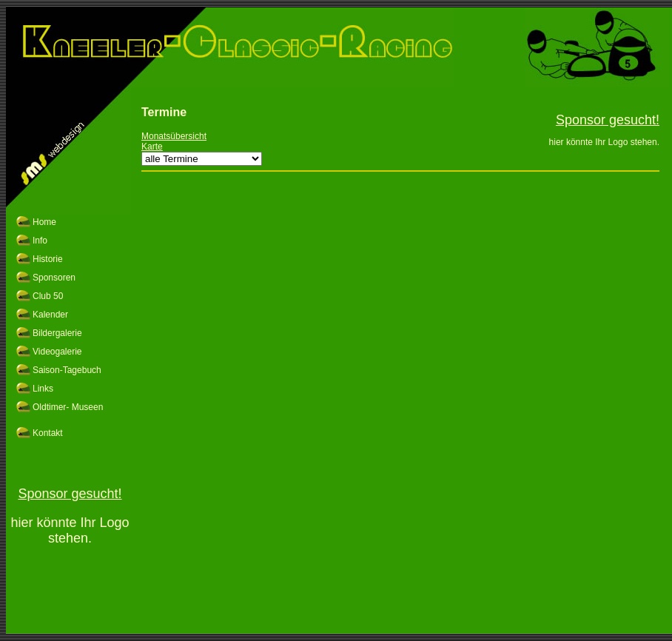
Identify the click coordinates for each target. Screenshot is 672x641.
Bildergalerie (57, 333)
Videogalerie (57, 352)
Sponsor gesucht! (70, 494)
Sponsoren (54, 278)
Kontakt (48, 433)
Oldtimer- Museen (68, 407)
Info (40, 241)
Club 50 (48, 296)
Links (43, 389)
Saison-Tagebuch (67, 370)
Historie (48, 259)
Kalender (50, 315)
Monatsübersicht (174, 136)
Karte (152, 147)
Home (44, 222)
